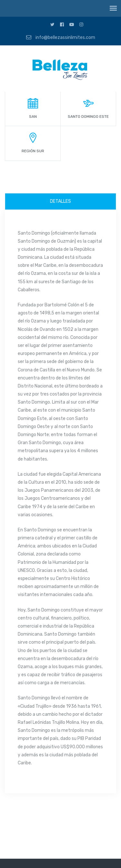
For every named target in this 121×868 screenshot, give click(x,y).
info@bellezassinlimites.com (61, 37)
